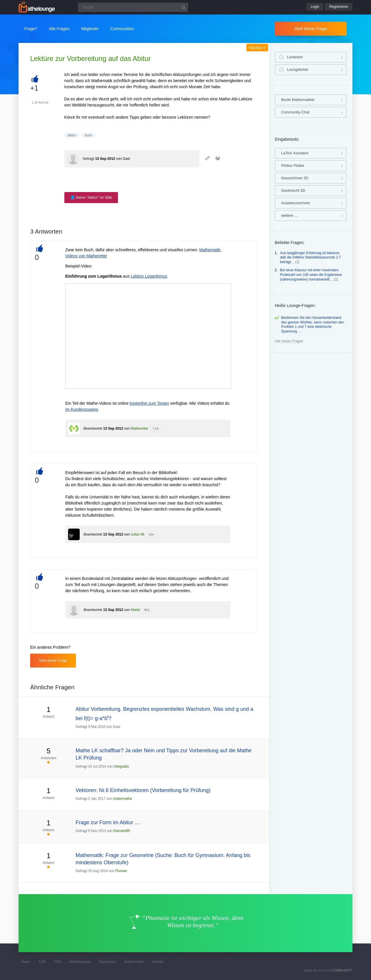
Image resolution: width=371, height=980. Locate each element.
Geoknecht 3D (293, 190)
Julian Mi (138, 534)
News (26, 962)
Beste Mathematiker (298, 100)
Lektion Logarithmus (149, 276)
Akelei (135, 610)
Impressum (107, 962)
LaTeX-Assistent (295, 153)
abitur (72, 135)
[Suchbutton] (183, 7)
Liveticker (295, 57)
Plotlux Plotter (293, 166)
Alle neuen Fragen (289, 341)
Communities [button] (122, 29)
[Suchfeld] (133, 7)
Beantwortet (93, 428)
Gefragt (88, 159)
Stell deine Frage (311, 29)
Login (315, 7)
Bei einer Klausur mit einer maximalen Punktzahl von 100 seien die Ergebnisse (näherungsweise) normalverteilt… (311, 275)
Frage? (31, 29)
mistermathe (123, 799)
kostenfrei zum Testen (149, 403)
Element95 (122, 831)
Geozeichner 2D (295, 178)
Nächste (257, 48)
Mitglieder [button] (90, 29)
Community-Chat (295, 112)
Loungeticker (298, 69)
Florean (121, 871)
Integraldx (121, 766)
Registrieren (339, 7)
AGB (42, 962)
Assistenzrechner (296, 203)
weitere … (290, 215)
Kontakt (158, 962)
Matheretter (140, 428)
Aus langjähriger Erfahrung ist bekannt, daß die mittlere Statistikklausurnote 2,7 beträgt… (310, 257)
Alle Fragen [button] (59, 29)
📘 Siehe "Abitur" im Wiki (91, 197)
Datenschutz (134, 962)
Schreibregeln (80, 962)
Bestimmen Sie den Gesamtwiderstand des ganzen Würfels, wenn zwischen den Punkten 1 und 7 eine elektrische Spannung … (313, 324)
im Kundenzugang (82, 409)
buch (88, 135)
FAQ (57, 962)
